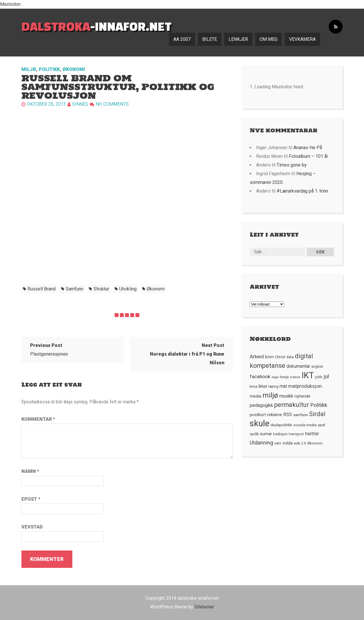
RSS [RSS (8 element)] (288, 415)
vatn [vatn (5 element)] (278, 443)
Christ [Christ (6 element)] (280, 357)
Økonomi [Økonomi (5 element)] (315, 443)
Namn (30, 471)
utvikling (128, 289)
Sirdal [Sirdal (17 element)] (317, 414)
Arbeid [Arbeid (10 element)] (257, 356)
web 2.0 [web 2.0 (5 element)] (300, 443)
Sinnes (80, 104)
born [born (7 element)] (269, 357)
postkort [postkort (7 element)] (258, 415)
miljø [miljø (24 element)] (270, 395)
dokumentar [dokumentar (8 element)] (298, 366)
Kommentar (38, 419)
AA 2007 (182, 39)
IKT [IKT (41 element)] (308, 375)
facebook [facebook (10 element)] (260, 376)
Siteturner (204, 607)
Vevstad (32, 527)
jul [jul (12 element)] (326, 376)
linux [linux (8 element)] (263, 386)
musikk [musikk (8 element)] (286, 396)
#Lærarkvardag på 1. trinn (302, 191)
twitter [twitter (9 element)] (312, 434)
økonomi (156, 289)
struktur (101, 289)
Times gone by (292, 165)
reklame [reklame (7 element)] (275, 415)
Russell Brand (42, 289)
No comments (112, 104)
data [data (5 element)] (290, 357)
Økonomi (74, 69)
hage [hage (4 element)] (275, 377)
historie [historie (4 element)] (295, 377)
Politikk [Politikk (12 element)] (319, 405)
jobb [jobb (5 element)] (319, 377)
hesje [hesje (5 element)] (284, 377)
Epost (31, 499)
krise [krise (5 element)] (254, 387)
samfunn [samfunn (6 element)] (300, 415)
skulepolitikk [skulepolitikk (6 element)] (281, 425)
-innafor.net (96, 26)
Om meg (269, 39)
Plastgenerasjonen (49, 350)
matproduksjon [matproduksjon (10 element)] (305, 386)
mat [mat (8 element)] (283, 386)
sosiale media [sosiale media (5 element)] (305, 425)
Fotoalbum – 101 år (308, 156)
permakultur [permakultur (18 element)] (292, 405)
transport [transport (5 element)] (296, 434)
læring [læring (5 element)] (273, 387)
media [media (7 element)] (255, 396)
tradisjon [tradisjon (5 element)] (280, 434)
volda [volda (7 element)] (287, 443)
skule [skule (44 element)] (260, 423)
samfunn (75, 289)
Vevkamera (302, 39)
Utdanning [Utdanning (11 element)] (261, 443)
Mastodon (10, 4)
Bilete (210, 39)
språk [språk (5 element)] (254, 434)
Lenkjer (238, 39)
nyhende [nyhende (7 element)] (303, 396)
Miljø (29, 69)
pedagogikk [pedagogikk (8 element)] (261, 405)
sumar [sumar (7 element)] (266, 434)
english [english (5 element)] (317, 367)
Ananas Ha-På (308, 148)
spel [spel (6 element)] (321, 425)
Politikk (49, 69)
